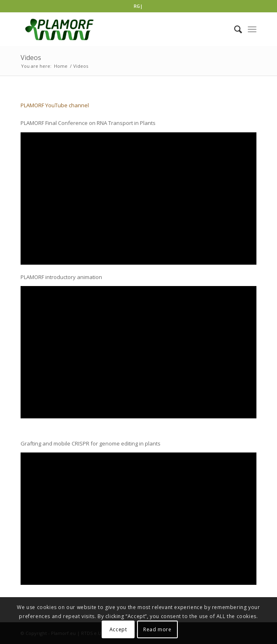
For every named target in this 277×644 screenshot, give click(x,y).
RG (137, 6)
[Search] (234, 29)
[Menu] (252, 29)
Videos (31, 58)
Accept (118, 629)
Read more (157, 629)
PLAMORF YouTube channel (55, 105)
